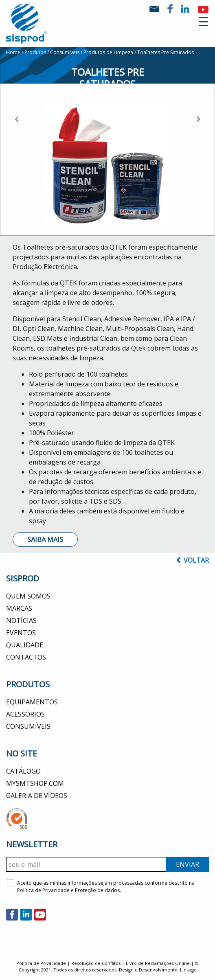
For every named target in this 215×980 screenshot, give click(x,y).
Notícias (21, 620)
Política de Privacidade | (44, 963)
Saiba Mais (45, 539)
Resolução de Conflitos (96, 963)
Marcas (19, 608)
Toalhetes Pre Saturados (166, 52)
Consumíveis (65, 52)
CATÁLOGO (23, 771)
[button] (16, 155)
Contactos (26, 657)
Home (13, 52)
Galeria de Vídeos (37, 796)
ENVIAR (188, 864)
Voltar (192, 560)
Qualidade (25, 645)
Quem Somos (28, 596)
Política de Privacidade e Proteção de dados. (69, 890)
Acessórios (25, 714)
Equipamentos (32, 702)
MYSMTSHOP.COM (35, 783)
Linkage (188, 970)
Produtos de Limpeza (108, 52)
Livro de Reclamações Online (158, 963)
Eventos (21, 633)
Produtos (35, 52)
